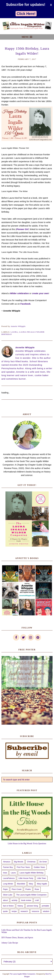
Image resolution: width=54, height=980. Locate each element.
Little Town (42, 878)
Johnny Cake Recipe (10, 943)
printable (46, 906)
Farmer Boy (8, 867)
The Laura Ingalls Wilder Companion (31, 895)
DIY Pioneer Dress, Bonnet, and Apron (17, 938)
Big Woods (19, 862)
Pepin (5, 889)
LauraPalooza (9, 878)
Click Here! (26, 14)
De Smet (43, 862)
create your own (40, 293)
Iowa (5, 873)
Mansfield (21, 884)
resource (35, 911)
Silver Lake (8, 895)
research (24, 911)
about (5, 900)
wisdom (46, 911)
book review (26, 900)
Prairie (28, 889)
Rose (37, 889)
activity (15, 900)
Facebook (25, 304)
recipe (14, 911)
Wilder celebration (19, 293)
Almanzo (7, 862)
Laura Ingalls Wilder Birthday (32, 873)
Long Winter (8, 884)
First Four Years (23, 867)
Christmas (31, 862)
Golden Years (39, 867)
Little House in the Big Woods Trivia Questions (27, 844)
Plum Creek (17, 889)
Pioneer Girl (22, 229)
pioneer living (32, 906)
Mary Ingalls (42, 884)
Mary (31, 884)
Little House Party (26, 878)
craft (37, 900)
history (20, 906)
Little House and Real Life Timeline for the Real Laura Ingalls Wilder (27, 931)
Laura (14, 332)
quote (5, 911)
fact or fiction (8, 906)
